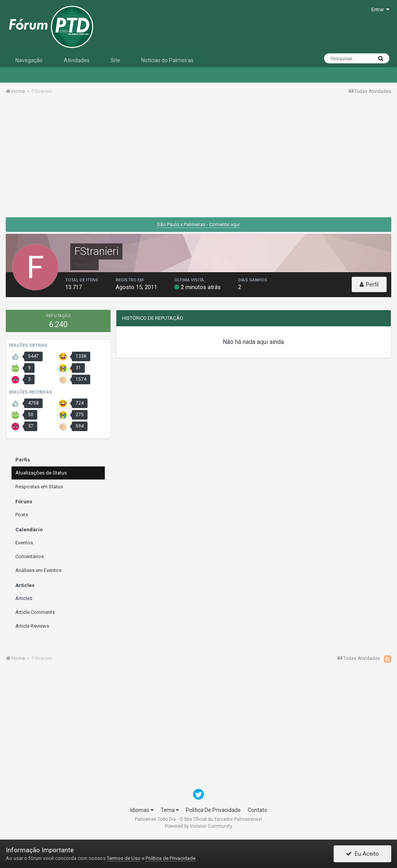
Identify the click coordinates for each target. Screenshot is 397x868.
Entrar (380, 9)
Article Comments (35, 612)
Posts (22, 515)
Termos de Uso (124, 858)
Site (115, 60)
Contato (257, 810)
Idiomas (142, 810)
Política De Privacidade (213, 810)
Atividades (77, 60)
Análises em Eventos (38, 570)
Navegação (29, 60)
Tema (170, 810)
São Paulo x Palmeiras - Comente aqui (198, 224)
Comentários (30, 556)
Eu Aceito (362, 854)
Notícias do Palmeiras (167, 60)
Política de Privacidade (170, 858)
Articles (24, 598)
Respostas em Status (39, 487)
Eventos (24, 543)
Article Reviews (32, 626)
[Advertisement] (198, 159)
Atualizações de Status (41, 473)
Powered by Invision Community (198, 826)
